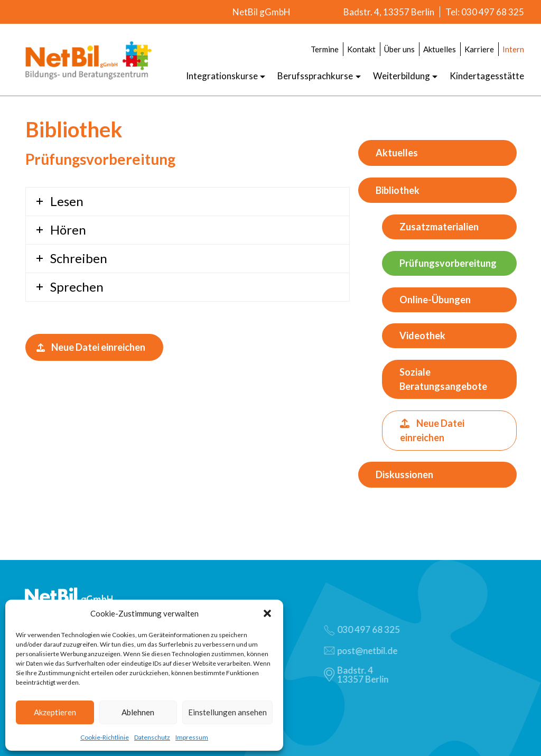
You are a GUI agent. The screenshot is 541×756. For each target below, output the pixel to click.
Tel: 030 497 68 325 (485, 12)
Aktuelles (440, 49)
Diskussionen (404, 474)
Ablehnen (138, 712)
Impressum (192, 737)
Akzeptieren (55, 712)
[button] (267, 613)
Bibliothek (398, 190)
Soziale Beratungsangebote (443, 379)
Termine (325, 49)
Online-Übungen (435, 300)
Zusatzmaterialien (439, 227)
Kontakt (361, 49)
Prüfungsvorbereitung (448, 263)
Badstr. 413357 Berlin (359, 675)
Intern (513, 49)
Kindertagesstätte (487, 76)
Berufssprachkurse (315, 76)
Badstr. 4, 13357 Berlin (389, 12)
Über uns (399, 49)
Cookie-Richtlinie (105, 737)
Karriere (479, 49)
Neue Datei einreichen (91, 347)
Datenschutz (152, 737)
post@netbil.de (363, 651)
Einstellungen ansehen (227, 712)
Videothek (422, 335)
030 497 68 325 (365, 630)
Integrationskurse (222, 76)
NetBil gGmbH (262, 12)
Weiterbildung (402, 76)
